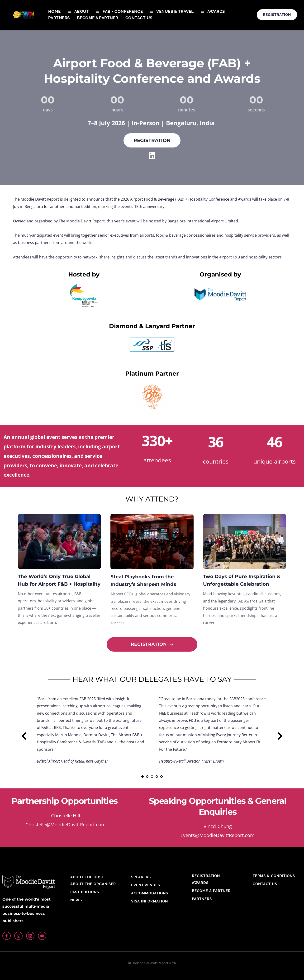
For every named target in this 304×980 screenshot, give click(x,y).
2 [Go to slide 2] (147, 777)
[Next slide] (280, 736)
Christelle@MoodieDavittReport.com (66, 825)
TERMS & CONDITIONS (274, 876)
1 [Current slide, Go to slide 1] (142, 777)
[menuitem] (55, 12)
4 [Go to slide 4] (157, 777)
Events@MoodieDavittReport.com (218, 835)
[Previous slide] (24, 736)
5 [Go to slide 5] (161, 777)
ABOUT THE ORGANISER (93, 884)
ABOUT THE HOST (87, 877)
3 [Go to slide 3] (152, 777)
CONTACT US (265, 884)
